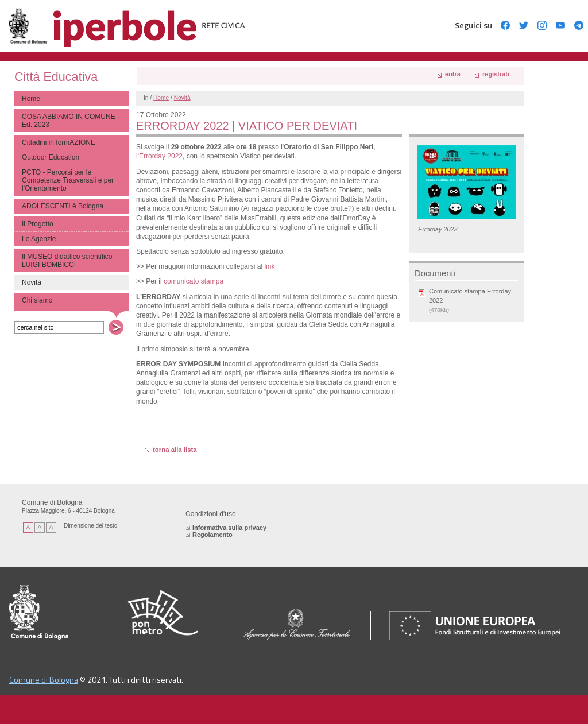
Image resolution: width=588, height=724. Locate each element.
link (269, 266)
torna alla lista (175, 450)
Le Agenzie (39, 239)
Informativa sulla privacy (229, 528)
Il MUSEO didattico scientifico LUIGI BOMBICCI (67, 261)
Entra (453, 74)
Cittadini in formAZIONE (59, 142)
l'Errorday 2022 (159, 156)
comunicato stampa (194, 281)
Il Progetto (38, 224)
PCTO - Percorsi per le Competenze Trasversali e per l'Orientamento (68, 180)
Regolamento (212, 535)
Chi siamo (37, 300)
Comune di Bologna (44, 680)
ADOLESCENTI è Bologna (63, 206)
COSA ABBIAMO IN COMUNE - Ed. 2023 (71, 121)
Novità (182, 98)
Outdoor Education (51, 157)
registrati (496, 74)
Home (31, 99)
